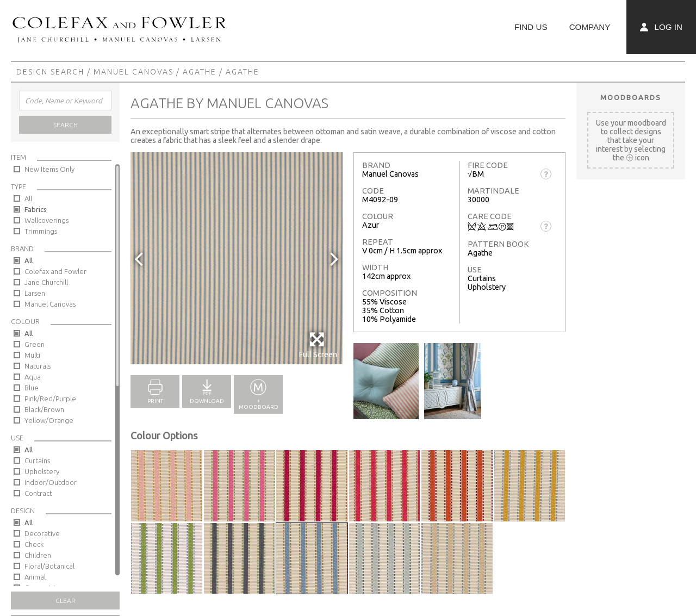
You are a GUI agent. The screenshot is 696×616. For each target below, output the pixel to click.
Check (34, 544)
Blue (32, 388)
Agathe (200, 72)
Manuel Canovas (133, 72)
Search (66, 125)
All (28, 198)
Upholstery (42, 471)
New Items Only (49, 169)
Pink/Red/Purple (50, 399)
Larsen (35, 293)
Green (35, 344)
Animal (35, 577)
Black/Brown (44, 409)
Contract (38, 493)
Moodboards (631, 97)
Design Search (50, 72)
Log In (661, 27)
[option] (237, 258)
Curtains (37, 461)
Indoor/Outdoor (51, 482)
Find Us (531, 27)
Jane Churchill (46, 282)
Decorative (42, 533)
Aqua (33, 377)
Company (590, 27)
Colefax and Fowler (55, 271)
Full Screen (318, 345)
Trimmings (41, 231)
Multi (32, 355)
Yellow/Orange (49, 420)
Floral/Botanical (49, 566)
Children (38, 555)
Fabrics (36, 209)
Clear (66, 601)
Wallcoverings (46, 220)
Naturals (38, 366)
